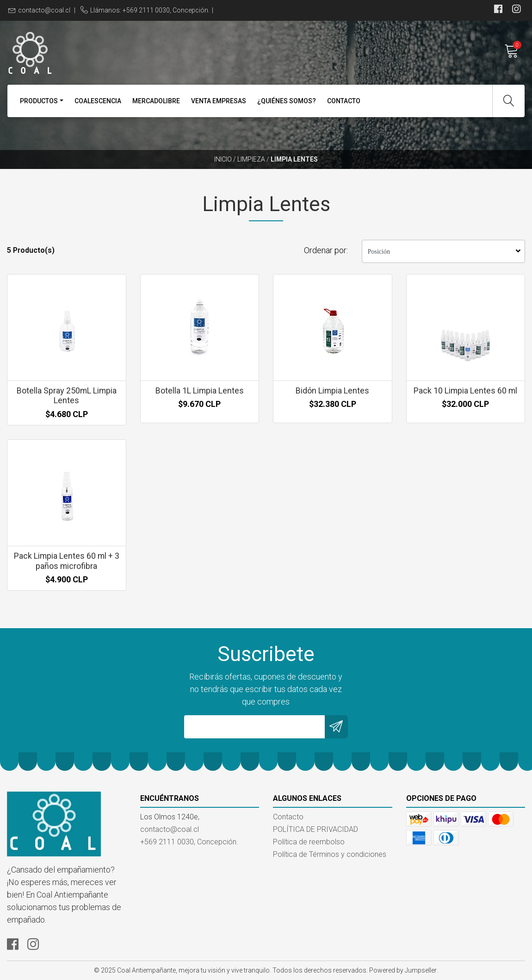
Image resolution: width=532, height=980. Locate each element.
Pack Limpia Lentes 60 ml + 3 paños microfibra (67, 561)
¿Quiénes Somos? (287, 101)
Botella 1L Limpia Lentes (199, 390)
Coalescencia (98, 101)
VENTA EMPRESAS (219, 101)
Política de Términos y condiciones (330, 854)
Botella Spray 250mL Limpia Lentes (67, 396)
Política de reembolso (309, 842)
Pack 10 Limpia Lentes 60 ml (465, 390)
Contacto (344, 101)
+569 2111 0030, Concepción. (189, 842)
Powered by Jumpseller (403, 970)
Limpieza (251, 159)
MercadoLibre (156, 101)
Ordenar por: (326, 250)
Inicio (223, 159)
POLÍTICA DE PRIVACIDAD (315, 829)
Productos (39, 101)
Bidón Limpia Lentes (333, 390)
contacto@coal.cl (44, 10)
